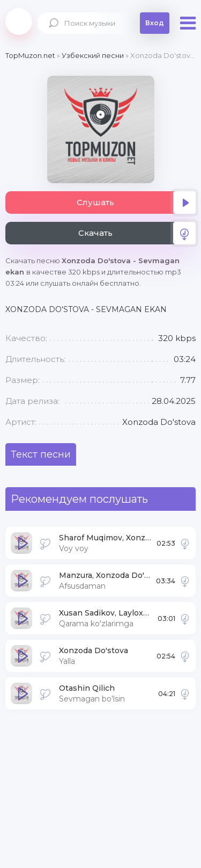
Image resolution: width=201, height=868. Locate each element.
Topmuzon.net (19, 21)
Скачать (137, 233)
